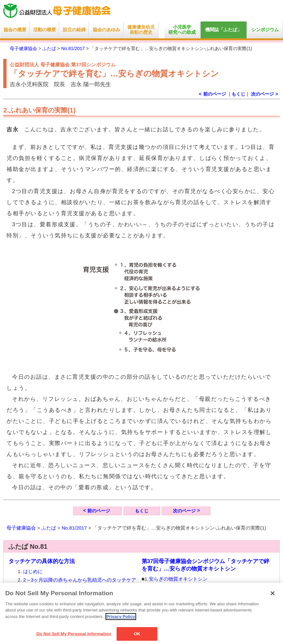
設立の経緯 (74, 30)
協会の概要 (15, 30)
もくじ (238, 94)
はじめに (33, 571)
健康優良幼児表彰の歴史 (141, 30)
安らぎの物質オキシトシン (178, 579)
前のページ (99, 511)
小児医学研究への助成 (182, 30)
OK (137, 634)
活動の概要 (45, 30)
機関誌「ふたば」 (223, 30)
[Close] (273, 593)
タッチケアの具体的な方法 (42, 561)
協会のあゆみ (106, 30)
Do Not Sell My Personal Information (74, 634)
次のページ (262, 94)
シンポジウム (265, 30)
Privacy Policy (121, 617)
